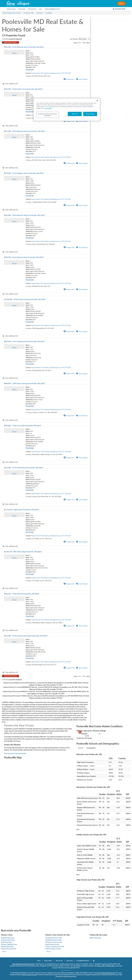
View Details (30, 70)
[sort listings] (84, 39)
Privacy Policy (48, 961)
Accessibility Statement (83, 961)
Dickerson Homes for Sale (54, 942)
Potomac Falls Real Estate (9, 944)
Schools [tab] (81, 748)
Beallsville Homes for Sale (53, 940)
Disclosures (70, 961)
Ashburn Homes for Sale (53, 949)
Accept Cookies (90, 114)
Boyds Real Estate (7, 942)
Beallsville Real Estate (8, 938)
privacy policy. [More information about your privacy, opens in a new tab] (48, 108)
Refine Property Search (10, 42)
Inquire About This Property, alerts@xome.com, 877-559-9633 (51, 73)
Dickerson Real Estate (8, 940)
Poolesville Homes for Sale (54, 938)
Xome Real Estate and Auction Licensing (23, 964)
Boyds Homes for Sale (52, 944)
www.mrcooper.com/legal (29, 975)
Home (39, 961)
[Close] (97, 101)
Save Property (82, 79)
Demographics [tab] (91, 748)
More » (78, 829)
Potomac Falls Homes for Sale (55, 947)
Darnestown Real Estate (9, 949)
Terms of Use (59, 961)
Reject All (75, 114)
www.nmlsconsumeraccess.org (106, 973)
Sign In (121, 3)
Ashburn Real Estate (7, 947)
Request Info (69, 79)
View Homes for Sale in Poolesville (15, 753)
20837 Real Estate (95, 938)
